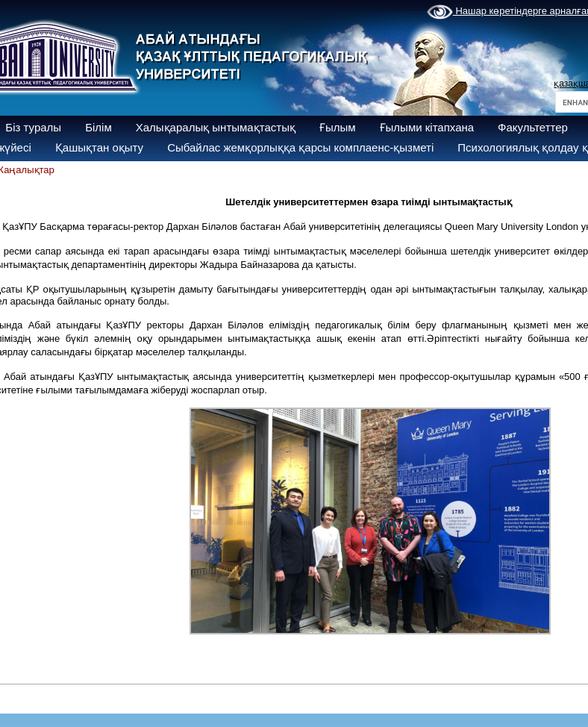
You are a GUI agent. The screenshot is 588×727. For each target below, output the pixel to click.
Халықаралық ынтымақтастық (216, 127)
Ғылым (338, 127)
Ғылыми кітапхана (427, 127)
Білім (98, 127)
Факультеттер (533, 127)
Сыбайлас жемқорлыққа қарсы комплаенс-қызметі (300, 147)
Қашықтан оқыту (99, 147)
